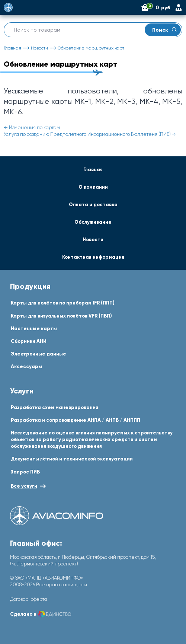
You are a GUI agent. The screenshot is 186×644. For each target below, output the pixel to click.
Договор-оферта (29, 599)
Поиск (165, 30)
